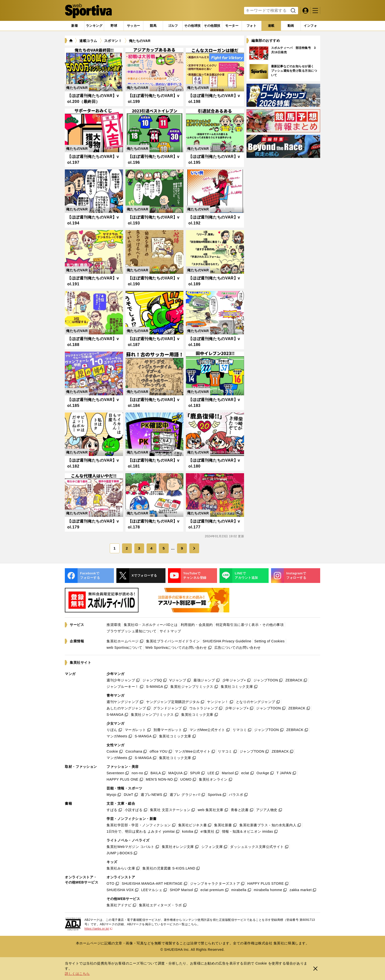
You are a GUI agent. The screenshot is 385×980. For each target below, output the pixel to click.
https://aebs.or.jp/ (98, 929)
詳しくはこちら (77, 974)
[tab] (114, 26)
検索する (293, 11)
